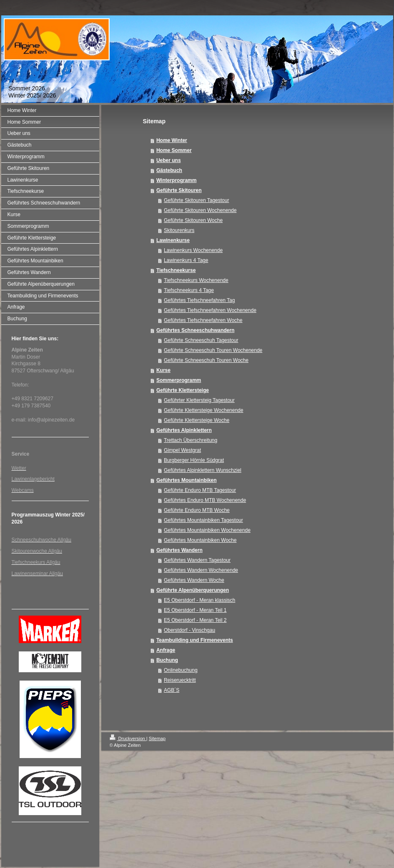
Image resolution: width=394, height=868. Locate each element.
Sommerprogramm (179, 380)
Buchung (167, 660)
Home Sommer (174, 150)
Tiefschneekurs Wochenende (196, 280)
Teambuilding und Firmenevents (195, 640)
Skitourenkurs (179, 230)
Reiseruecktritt (180, 680)
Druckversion (128, 738)
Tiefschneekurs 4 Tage (189, 290)
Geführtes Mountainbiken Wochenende (207, 530)
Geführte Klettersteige (183, 390)
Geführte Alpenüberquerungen (193, 590)
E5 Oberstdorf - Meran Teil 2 (195, 620)
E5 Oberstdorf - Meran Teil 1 (195, 610)
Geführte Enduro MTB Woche (197, 510)
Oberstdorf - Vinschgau (189, 630)
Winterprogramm (177, 180)
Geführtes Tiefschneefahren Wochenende (210, 310)
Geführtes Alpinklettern (184, 430)
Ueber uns (169, 160)
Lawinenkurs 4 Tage (186, 260)
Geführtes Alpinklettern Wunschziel (203, 470)
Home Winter (172, 140)
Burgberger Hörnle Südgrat (194, 460)
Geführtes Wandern (179, 550)
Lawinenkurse (173, 240)
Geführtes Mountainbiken (187, 480)
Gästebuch (169, 170)
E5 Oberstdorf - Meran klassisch (200, 600)
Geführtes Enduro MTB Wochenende (205, 500)
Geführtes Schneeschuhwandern (195, 330)
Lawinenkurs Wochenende (193, 250)
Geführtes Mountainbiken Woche (200, 540)
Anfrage (166, 650)
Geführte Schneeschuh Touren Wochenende (213, 350)
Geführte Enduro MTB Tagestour (200, 490)
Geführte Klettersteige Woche (197, 420)
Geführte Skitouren (179, 190)
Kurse (163, 370)
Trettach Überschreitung (191, 440)
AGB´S (172, 690)
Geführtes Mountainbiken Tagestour (203, 520)
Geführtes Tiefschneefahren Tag (200, 300)
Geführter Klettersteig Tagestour (199, 400)
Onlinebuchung (181, 670)
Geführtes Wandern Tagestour (197, 560)
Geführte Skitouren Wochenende (200, 210)
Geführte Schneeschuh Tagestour (201, 340)
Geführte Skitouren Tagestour (197, 200)
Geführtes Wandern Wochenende (201, 570)
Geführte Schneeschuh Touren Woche (206, 360)
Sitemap (157, 738)
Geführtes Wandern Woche (194, 580)
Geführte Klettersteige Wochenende (204, 410)
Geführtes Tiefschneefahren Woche (203, 320)
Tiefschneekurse (176, 270)
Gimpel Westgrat (182, 450)
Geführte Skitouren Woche (193, 220)
